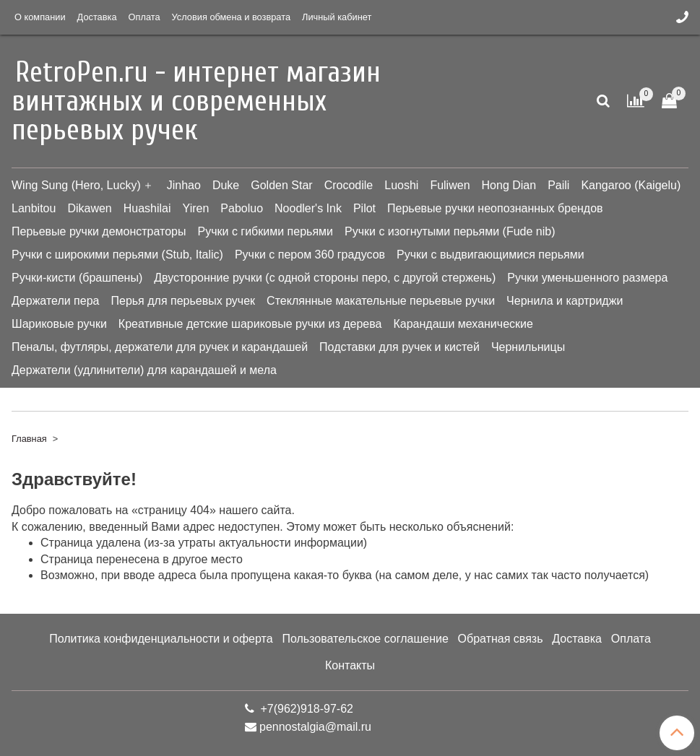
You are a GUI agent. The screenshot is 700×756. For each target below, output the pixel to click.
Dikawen (89, 208)
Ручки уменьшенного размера (587, 278)
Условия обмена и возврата (231, 17)
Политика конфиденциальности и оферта (161, 639)
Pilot (364, 208)
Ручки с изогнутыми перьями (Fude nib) (450, 231)
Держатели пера (55, 301)
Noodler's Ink (308, 208)
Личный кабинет (337, 17)
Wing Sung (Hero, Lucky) (76, 185)
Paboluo (242, 208)
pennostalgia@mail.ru (315, 727)
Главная (29, 439)
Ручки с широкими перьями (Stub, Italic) (117, 255)
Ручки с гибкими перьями (266, 231)
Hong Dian (509, 185)
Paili (558, 185)
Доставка (97, 17)
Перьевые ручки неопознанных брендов (495, 208)
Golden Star (281, 185)
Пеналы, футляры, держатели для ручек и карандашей (160, 347)
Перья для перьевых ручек (183, 301)
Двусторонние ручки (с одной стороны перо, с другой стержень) (325, 278)
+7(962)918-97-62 (305, 709)
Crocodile (349, 185)
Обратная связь (501, 639)
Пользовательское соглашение (365, 639)
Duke (226, 185)
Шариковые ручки (59, 324)
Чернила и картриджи (565, 301)
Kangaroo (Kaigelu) (631, 185)
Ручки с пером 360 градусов (310, 255)
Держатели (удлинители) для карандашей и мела (144, 370)
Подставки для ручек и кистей (399, 347)
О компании (40, 17)
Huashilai (147, 208)
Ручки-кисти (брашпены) (77, 278)
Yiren (196, 208)
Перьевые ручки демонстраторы (99, 231)
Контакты (350, 665)
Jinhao (184, 185)
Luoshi (401, 185)
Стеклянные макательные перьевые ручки (381, 301)
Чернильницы (528, 347)
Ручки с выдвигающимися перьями (491, 255)
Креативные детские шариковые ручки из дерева (250, 324)
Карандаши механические (463, 324)
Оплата (144, 17)
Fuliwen (450, 185)
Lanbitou (34, 208)
